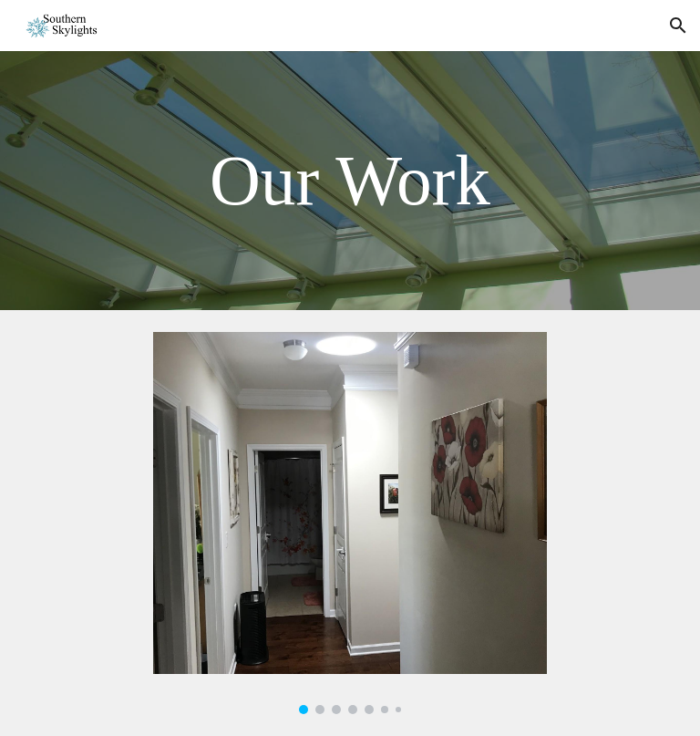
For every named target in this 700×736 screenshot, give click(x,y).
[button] (678, 26)
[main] (350, 181)
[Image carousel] (350, 523)
